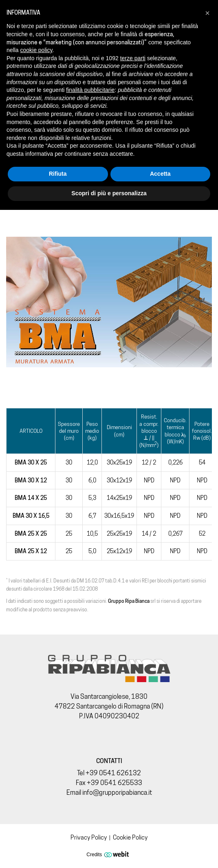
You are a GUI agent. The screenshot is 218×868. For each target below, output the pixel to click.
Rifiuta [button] (58, 174)
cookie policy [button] (36, 50)
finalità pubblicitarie (90, 90)
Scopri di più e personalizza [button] (109, 193)
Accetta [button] (160, 174)
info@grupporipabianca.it (117, 793)
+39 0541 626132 (113, 773)
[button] (207, 13)
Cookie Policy (130, 837)
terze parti (133, 58)
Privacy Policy (89, 837)
